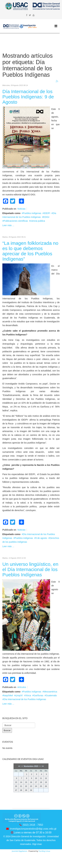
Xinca (28, 695)
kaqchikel (8, 695)
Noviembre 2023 (31, 766)
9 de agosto (41, 538)
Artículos (22, 687)
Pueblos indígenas (32, 213)
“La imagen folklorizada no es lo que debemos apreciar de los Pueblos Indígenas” (30, 251)
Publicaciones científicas (16, 221)
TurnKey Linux (44, 851)
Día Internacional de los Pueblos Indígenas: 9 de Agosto (28, 97)
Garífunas (38, 695)
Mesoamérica (50, 692)
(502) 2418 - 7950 (33, 825)
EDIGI (46, 217)
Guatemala (51, 695)
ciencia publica (38, 221)
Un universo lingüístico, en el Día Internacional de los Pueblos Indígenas (30, 569)
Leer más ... (8, 225)
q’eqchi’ (19, 695)
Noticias (21, 209)
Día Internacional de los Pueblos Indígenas (25, 699)
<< (19, 766)
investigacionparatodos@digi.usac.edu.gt (33, 829)
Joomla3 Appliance (19, 851)
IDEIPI (47, 213)
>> (43, 766)
